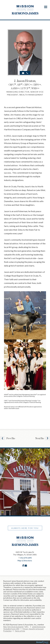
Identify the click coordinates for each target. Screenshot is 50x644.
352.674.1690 (26, 558)
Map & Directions (25, 561)
